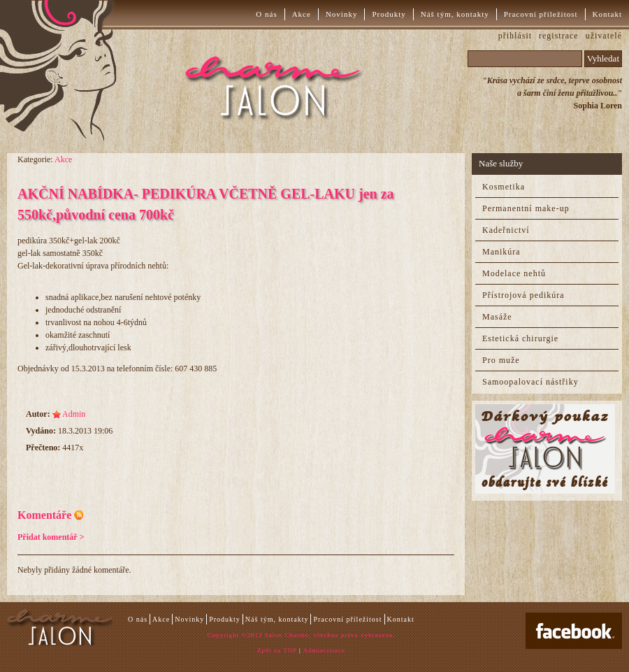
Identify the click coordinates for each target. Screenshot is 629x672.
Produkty (389, 14)
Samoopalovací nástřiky (530, 382)
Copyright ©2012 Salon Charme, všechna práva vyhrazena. (301, 635)
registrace (559, 36)
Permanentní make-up (526, 208)
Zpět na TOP (277, 650)
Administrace (325, 650)
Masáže (497, 317)
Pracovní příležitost (541, 14)
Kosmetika (504, 187)
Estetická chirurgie (520, 338)
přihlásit (515, 36)
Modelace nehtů (514, 273)
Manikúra (501, 252)
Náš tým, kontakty (455, 14)
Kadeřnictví (506, 230)
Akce (302, 14)
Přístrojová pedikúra (523, 295)
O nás (266, 14)
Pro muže (501, 360)
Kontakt (607, 14)
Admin (74, 414)
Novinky (342, 14)
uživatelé (604, 36)
